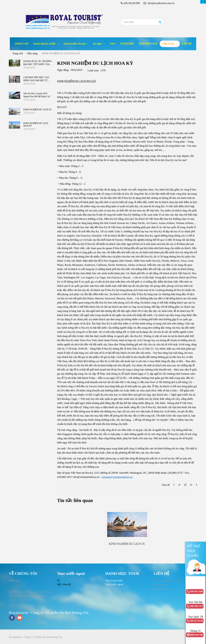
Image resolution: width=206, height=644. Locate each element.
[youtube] (20, 618)
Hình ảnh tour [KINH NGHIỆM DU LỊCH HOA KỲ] (148, 44)
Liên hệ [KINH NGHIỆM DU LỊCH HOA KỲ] (187, 44)
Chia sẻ (166, 485)
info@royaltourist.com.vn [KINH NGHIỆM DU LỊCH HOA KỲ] (159, 3)
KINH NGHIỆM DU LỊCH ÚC (127, 544)
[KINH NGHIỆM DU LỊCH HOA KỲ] (202, 2)
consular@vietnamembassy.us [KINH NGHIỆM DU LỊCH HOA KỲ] (117, 477)
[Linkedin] (185, 485)
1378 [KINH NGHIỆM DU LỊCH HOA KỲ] (103, 70)
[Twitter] (179, 485)
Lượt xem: (93, 70)
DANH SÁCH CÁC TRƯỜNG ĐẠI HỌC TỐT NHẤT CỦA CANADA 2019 (38, 64)
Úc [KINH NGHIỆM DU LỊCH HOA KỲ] (59, 580)
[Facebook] (174, 485)
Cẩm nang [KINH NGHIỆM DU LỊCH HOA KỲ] (169, 44)
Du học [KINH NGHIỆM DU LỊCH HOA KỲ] (98, 44)
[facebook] (12, 618)
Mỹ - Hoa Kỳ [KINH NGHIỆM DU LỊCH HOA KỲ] (64, 584)
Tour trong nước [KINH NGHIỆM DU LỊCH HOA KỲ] (45, 44)
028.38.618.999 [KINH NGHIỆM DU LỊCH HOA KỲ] (132, 3)
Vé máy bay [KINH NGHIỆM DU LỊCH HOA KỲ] (127, 44)
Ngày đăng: (63, 70)
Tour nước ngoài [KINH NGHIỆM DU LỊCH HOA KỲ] (75, 44)
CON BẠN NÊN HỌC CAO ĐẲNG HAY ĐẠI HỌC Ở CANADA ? (36, 80)
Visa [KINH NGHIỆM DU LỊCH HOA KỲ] (112, 44)
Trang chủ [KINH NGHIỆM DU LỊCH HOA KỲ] (21, 44)
